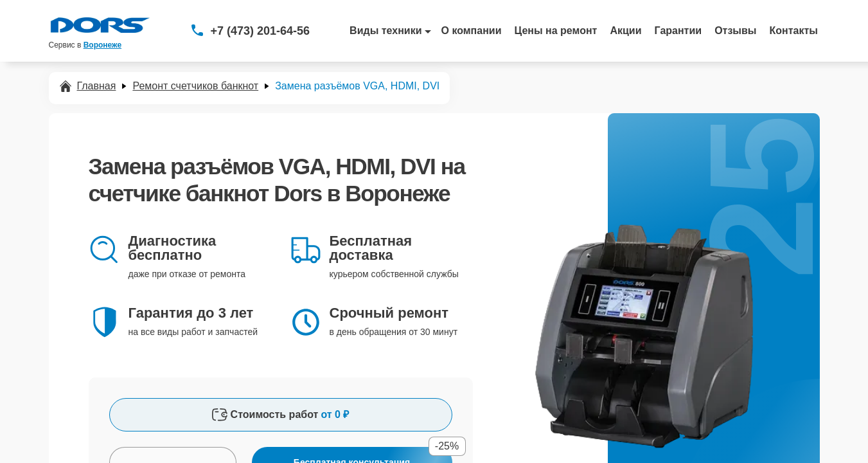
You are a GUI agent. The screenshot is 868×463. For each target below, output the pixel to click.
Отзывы (735, 31)
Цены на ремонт (556, 31)
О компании (472, 31)
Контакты (794, 31)
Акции (625, 31)
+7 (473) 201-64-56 (261, 31)
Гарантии (678, 31)
